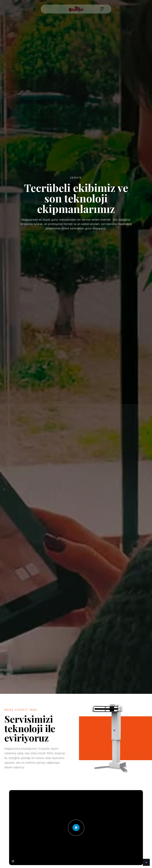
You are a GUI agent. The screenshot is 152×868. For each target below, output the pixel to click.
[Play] (76, 828)
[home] (76, 9)
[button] (102, 9)
